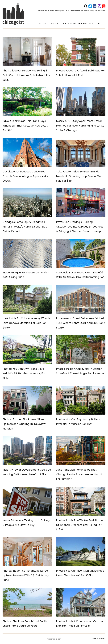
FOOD (102, 23)
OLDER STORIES (98, 638)
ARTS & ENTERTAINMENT (78, 23)
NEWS (54, 23)
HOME (42, 23)
